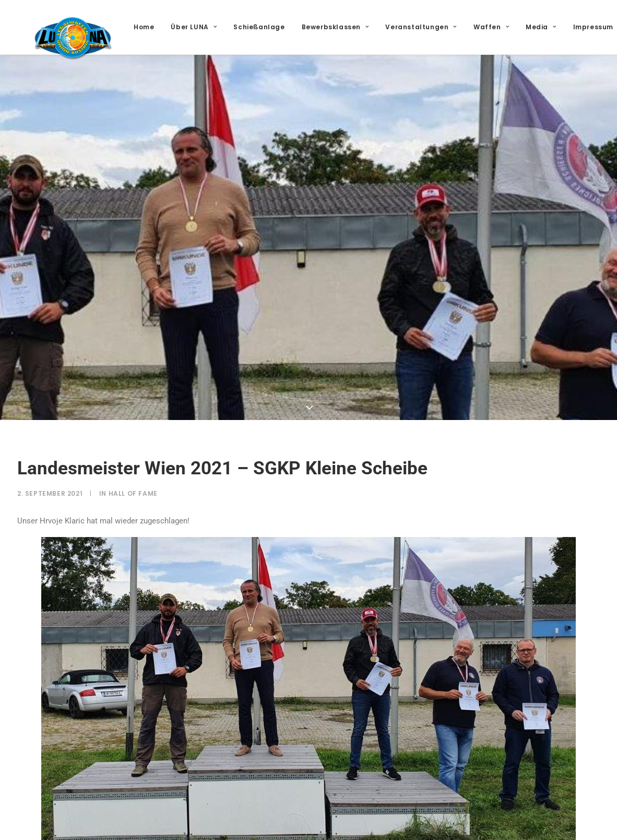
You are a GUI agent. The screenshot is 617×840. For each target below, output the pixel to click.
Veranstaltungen (466, 27)
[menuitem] (192, 27)
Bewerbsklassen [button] (380, 27)
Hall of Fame (133, 493)
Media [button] (586, 27)
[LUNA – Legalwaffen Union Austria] (88, 53)
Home (189, 27)
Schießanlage (304, 27)
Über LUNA (239, 27)
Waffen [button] (536, 27)
